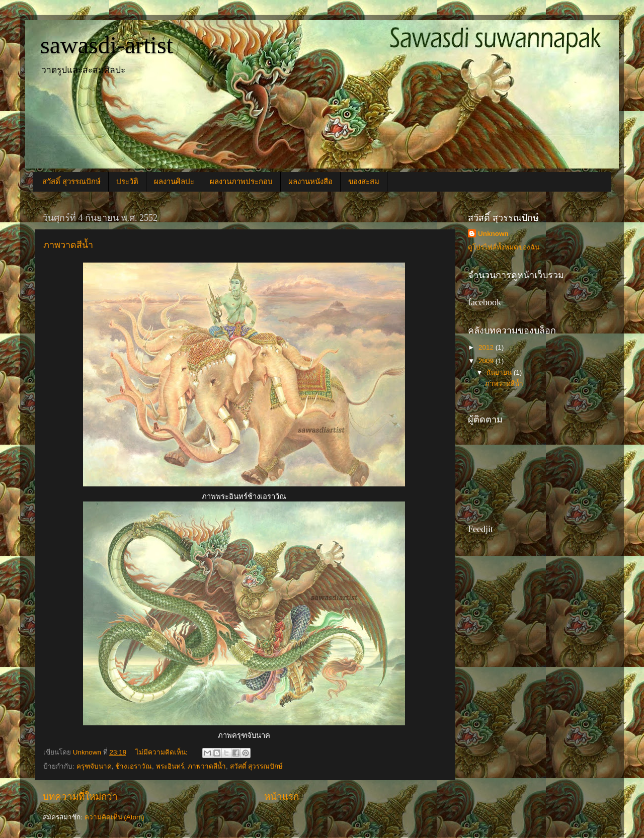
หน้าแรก (281, 797)
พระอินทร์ (170, 766)
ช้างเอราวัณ (134, 766)
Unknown (493, 234)
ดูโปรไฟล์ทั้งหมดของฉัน (504, 247)
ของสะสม (364, 182)
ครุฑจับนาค (94, 766)
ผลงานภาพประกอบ (241, 182)
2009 (487, 361)
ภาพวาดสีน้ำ (68, 245)
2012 (487, 347)
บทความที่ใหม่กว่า (80, 797)
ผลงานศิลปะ (174, 182)
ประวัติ (127, 182)
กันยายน (500, 372)
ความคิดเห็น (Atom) (114, 817)
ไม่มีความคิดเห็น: (163, 752)
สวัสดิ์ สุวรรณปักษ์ (71, 182)
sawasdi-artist (107, 45)
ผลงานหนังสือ (310, 182)
